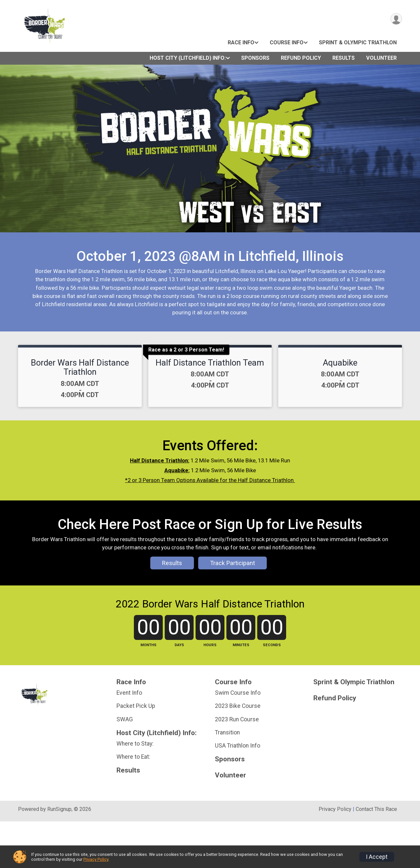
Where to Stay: (135, 790)
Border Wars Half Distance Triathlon (80, 367)
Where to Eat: (133, 803)
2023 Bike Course (238, 753)
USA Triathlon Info (238, 792)
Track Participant (232, 586)
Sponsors (255, 58)
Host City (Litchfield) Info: (188, 58)
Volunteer (381, 58)
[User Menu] (396, 19)
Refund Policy (301, 58)
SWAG (125, 766)
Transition (227, 779)
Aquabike (340, 363)
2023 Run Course (237, 766)
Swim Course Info (238, 739)
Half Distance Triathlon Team (210, 363)
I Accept (377, 857)
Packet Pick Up (136, 753)
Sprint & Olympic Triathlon (358, 42)
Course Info (287, 42)
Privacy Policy (96, 859)
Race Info (241, 42)
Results (344, 58)
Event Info (129, 739)
